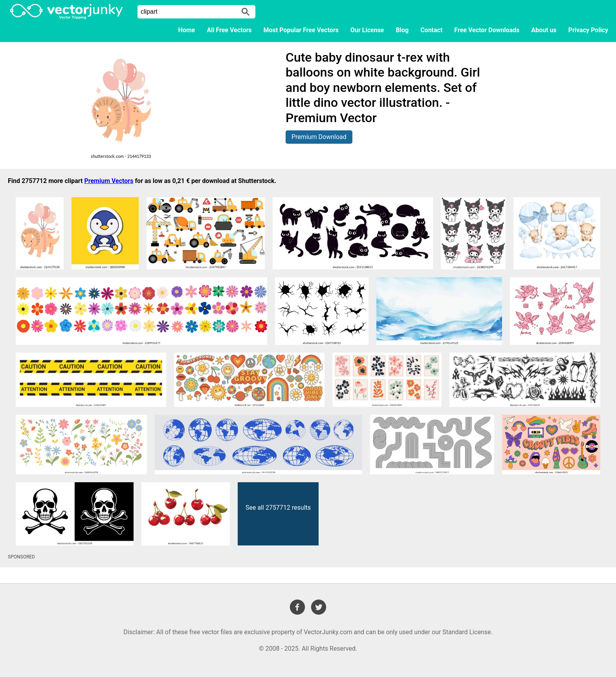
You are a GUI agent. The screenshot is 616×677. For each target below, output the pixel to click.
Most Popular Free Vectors (301, 30)
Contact (431, 30)
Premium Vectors (109, 181)
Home (187, 30)
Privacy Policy (588, 30)
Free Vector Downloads (487, 30)
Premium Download (319, 137)
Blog (402, 30)
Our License (367, 30)
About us (544, 30)
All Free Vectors (229, 30)
